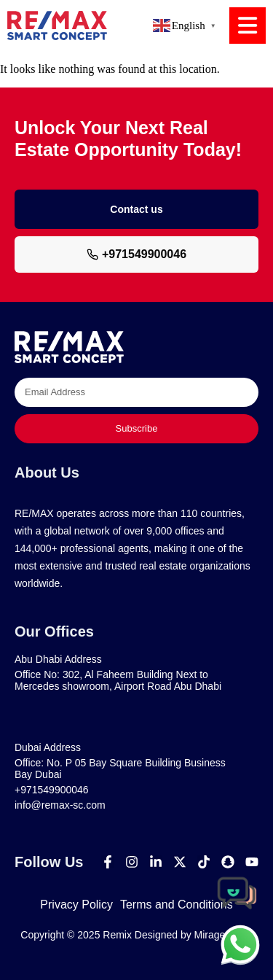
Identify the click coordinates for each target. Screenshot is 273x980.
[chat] (240, 944)
